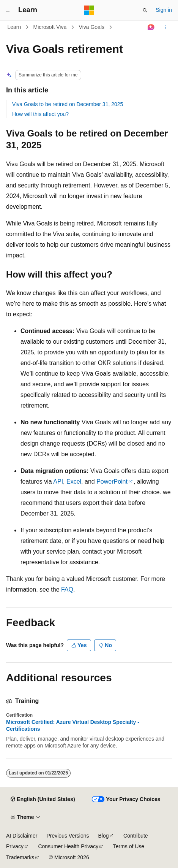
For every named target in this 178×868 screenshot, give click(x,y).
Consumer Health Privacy (68, 846)
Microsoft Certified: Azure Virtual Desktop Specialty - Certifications (73, 725)
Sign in (164, 10)
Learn (14, 27)
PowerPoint (112, 482)
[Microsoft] (89, 10)
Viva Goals (92, 27)
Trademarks (20, 857)
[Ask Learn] (151, 27)
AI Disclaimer (22, 836)
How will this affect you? (40, 114)
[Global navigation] (8, 10)
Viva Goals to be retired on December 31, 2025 (68, 104)
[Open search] (145, 10)
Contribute (136, 836)
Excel (74, 482)
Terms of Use (129, 846)
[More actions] (165, 27)
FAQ (67, 590)
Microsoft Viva (50, 27)
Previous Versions (68, 836)
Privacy (15, 846)
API (58, 482)
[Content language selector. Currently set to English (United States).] (43, 800)
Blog (104, 836)
